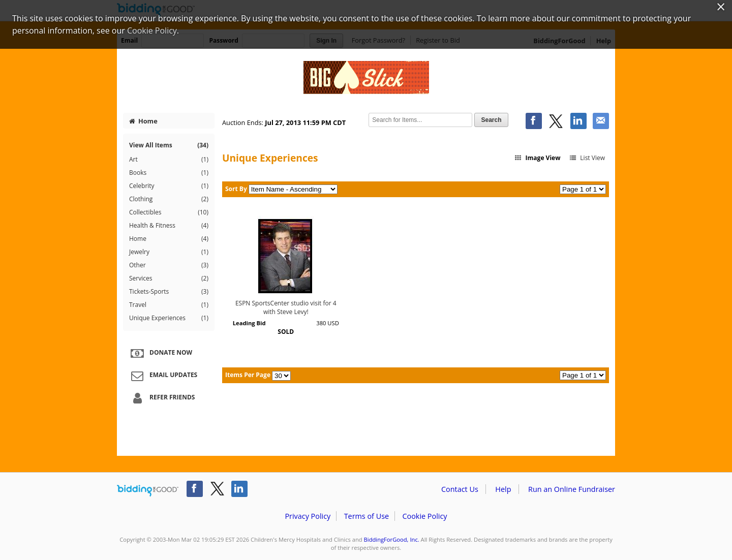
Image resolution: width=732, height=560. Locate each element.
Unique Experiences (169, 318)
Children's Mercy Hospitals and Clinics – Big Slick (366, 77)
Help (503, 489)
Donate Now (160, 353)
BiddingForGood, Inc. (392, 539)
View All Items (169, 145)
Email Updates (163, 376)
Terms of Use (367, 516)
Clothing (169, 199)
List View (587, 158)
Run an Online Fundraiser (572, 489)
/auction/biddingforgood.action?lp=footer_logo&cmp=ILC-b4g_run (148, 491)
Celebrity (169, 186)
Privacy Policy (308, 516)
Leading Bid (249, 323)
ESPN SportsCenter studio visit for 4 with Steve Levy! (286, 307)
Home (143, 121)
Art (169, 160)
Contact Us (460, 489)
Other (169, 265)
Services (169, 278)
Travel (169, 305)
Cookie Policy (424, 516)
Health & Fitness (169, 226)
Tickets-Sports (169, 292)
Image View (537, 158)
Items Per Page (248, 375)
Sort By (236, 189)
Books (169, 173)
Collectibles (169, 212)
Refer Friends (161, 398)
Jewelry (169, 252)
